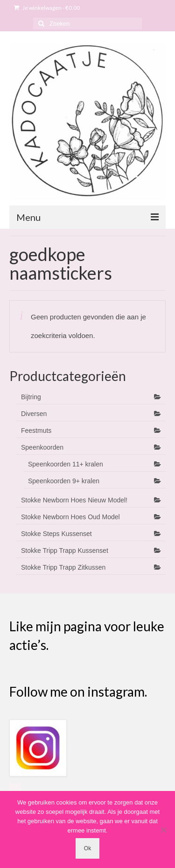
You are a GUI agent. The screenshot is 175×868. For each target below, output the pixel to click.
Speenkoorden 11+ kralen (66, 464)
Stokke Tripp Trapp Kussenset (65, 550)
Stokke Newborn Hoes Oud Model (70, 517)
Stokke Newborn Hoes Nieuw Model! (74, 500)
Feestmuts (36, 430)
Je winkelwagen (47, 8)
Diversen (34, 414)
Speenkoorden (42, 447)
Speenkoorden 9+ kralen (64, 481)
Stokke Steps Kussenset (56, 534)
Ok (87, 848)
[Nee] (163, 830)
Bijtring (31, 397)
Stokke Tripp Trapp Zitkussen (63, 567)
